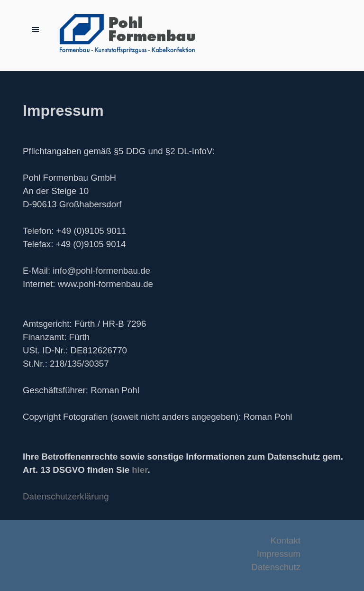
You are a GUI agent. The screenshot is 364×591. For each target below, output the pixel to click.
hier (140, 470)
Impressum (279, 554)
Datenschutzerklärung (66, 496)
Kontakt (286, 540)
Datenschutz (276, 567)
